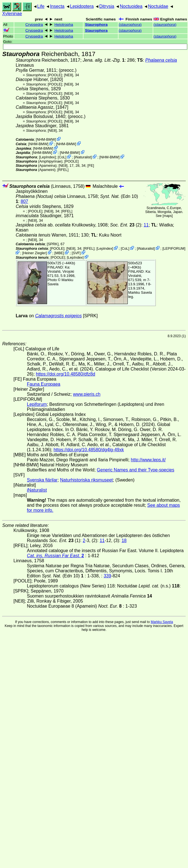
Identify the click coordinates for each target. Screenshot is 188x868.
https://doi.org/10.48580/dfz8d (66, 374)
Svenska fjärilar (42, 480)
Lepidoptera (82, 6)
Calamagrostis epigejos (58, 316)
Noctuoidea (131, 6)
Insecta (57, 6)
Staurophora (96, 25)
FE (91, 166)
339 (107, 576)
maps (168, 216)
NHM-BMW (46, 139)
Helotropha (64, 25)
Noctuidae (158, 6)
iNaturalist (83, 157)
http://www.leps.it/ (148, 460)
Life (41, 6)
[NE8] (69, 75)
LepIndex (47, 157)
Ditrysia (107, 6)
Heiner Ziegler (34, 253)
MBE (59, 253)
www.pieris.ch (87, 394)
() (130, 25)
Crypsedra (34, 25)
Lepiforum (37, 404)
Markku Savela (162, 622)
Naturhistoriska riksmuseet (86, 480)
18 (124, 541)
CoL (62, 157)
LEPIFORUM (174, 248)
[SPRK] (53, 244)
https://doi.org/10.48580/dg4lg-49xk (89, 450)
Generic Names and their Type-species (136, 470)
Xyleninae (12, 14)
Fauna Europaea (44, 384)
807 (25, 201)
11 (146, 225)
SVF (76, 253)
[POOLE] (55, 75)
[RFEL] (63, 170)
